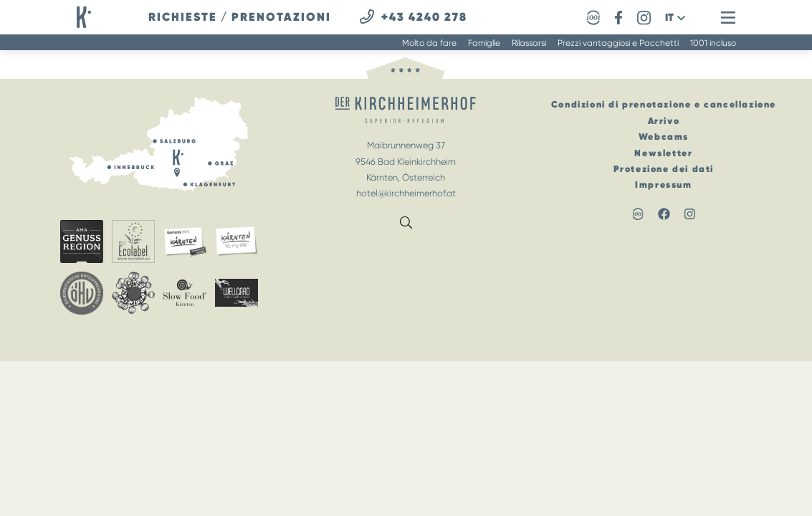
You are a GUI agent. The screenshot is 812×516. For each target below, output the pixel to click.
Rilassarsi (529, 43)
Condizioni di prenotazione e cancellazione (664, 104)
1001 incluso (713, 43)
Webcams (664, 137)
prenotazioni (281, 17)
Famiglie (484, 43)
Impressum (663, 185)
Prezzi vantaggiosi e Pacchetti (618, 43)
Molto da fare (429, 43)
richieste (183, 17)
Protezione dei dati (664, 169)
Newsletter (663, 153)
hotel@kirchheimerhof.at (406, 193)
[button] (675, 18)
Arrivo (664, 121)
